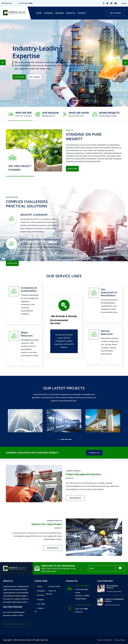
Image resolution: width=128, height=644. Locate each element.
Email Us (8, 3)
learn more (19, 77)
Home (40, 586)
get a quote (34, 77)
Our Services (75, 498)
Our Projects (53, 548)
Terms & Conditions (105, 640)
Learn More (72, 169)
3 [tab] (66, 440)
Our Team (41, 604)
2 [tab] (62, 440)
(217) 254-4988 (26, 3)
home (39, 13)
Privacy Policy (54, 586)
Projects (71, 13)
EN (124, 3)
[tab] (20, 114)
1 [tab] (58, 440)
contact (82, 13)
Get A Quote (115, 13)
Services (60, 13)
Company (48, 13)
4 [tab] (70, 440)
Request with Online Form (15, 624)
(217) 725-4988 (81, 609)
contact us (94, 453)
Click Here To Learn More (114, 591)
